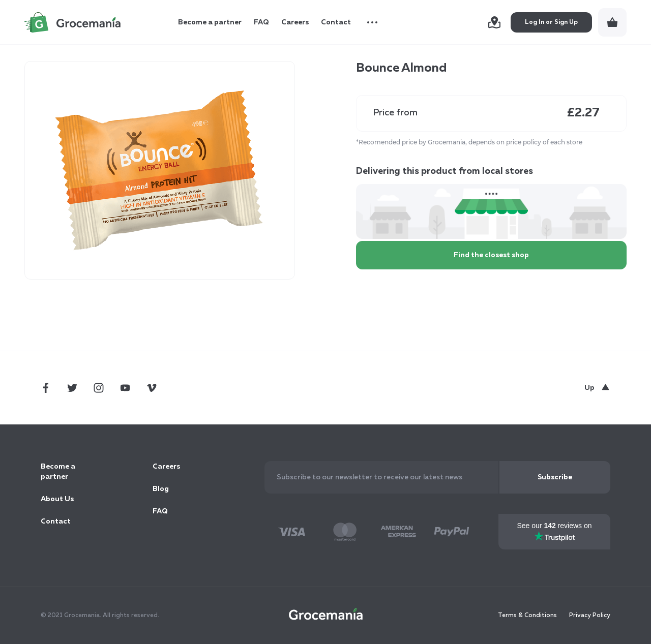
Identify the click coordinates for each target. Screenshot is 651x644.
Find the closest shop (491, 255)
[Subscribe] (555, 477)
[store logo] (72, 22)
